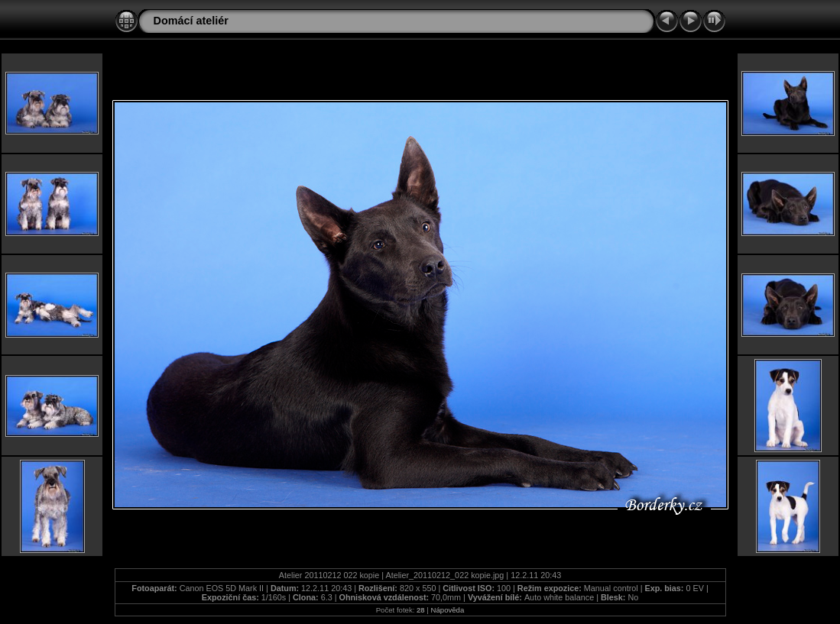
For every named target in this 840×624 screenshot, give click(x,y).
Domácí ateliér (191, 21)
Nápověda (448, 610)
